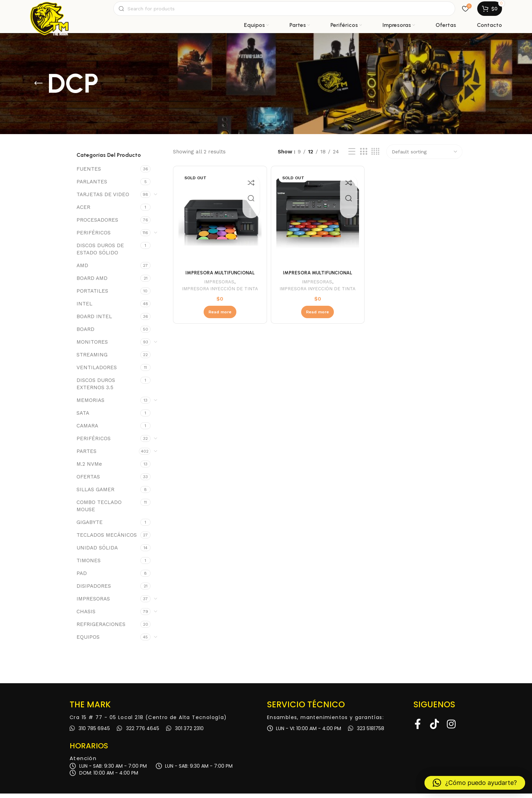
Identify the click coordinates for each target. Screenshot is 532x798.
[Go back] (39, 88)
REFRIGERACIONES (101, 629)
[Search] (284, 11)
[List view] (352, 156)
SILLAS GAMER (95, 494)
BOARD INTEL (94, 321)
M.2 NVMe (89, 468)
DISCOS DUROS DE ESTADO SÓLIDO (100, 254)
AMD (82, 270)
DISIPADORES (94, 590)
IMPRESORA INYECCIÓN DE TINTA (219, 294)
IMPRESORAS (93, 603)
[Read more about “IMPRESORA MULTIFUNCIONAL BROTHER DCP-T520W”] (219, 321)
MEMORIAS (90, 405)
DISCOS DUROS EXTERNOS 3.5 (96, 388)
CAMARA (87, 430)
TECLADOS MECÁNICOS (107, 539)
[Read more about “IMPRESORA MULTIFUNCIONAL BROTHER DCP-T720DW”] (318, 321)
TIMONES (89, 565)
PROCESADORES (97, 224)
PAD (82, 578)
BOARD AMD (92, 283)
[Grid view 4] (375, 156)
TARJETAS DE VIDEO (103, 199)
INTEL (84, 308)
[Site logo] (49, 11)
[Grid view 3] (364, 156)
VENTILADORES (97, 372)
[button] (475, 783)
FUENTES (89, 173)
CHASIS (86, 616)
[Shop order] (424, 156)
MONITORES (92, 346)
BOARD (85, 334)
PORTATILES (92, 295)
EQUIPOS (88, 642)
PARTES (86, 456)
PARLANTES (92, 186)
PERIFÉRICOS (94, 237)
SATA (83, 417)
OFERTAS (88, 481)
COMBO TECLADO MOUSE (99, 510)
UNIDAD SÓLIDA (97, 552)
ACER (83, 212)
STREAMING (92, 359)
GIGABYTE (90, 527)
